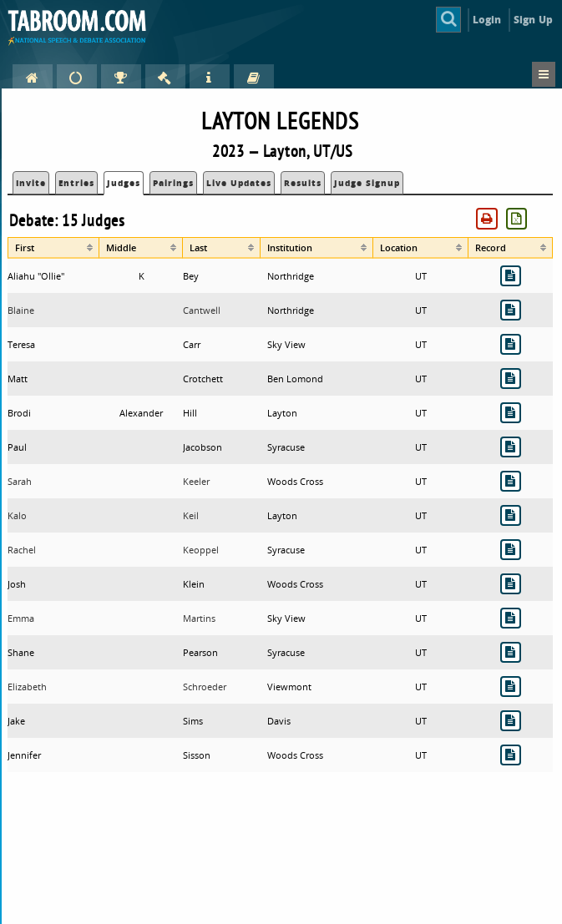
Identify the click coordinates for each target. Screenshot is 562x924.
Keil (191, 515)
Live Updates (239, 183)
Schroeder (205, 687)
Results (303, 183)
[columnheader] (54, 248)
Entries (76, 183)
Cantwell (202, 310)
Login (487, 20)
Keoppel (201, 550)
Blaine (21, 310)
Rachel (22, 550)
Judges (124, 183)
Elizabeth (27, 687)
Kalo (17, 515)
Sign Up (533, 20)
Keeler (196, 481)
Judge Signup (367, 183)
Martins (199, 618)
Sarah (20, 481)
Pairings (173, 183)
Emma (21, 618)
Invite (31, 183)
